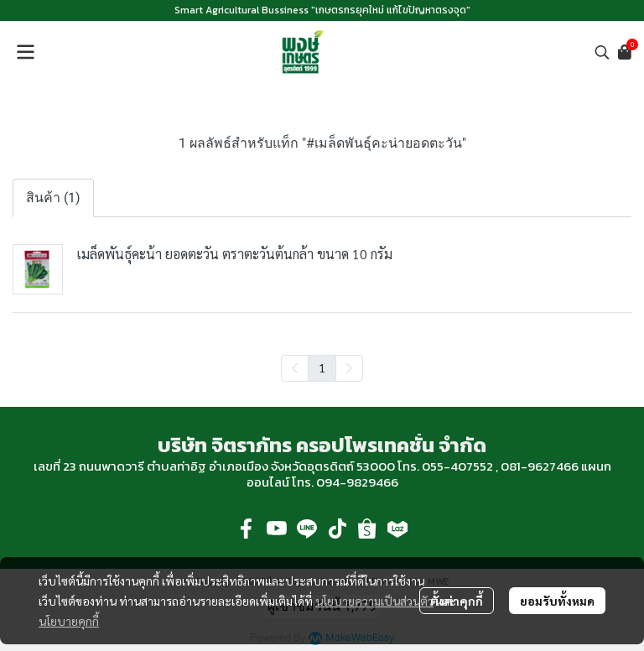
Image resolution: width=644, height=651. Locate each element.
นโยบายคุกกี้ (69, 621)
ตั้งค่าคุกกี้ (457, 601)
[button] (602, 52)
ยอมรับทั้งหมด (557, 601)
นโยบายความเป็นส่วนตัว (374, 601)
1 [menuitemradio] (322, 367)
